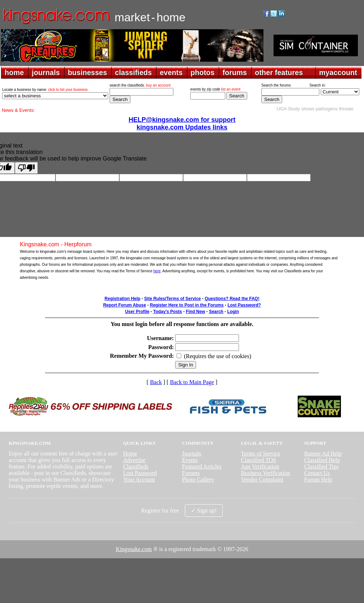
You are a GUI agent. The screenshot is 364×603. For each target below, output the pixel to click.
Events (190, 460)
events (171, 72)
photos (203, 72)
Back (156, 382)
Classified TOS (259, 460)
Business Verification (266, 473)
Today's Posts (168, 312)
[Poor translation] (26, 168)
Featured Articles (202, 466)
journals (46, 72)
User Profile (137, 312)
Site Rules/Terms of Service (172, 299)
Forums (191, 473)
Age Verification (260, 466)
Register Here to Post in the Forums (187, 305)
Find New (196, 312)
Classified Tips (321, 466)
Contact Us (317, 473)
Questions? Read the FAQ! (232, 299)
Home (130, 454)
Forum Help (318, 479)
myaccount (338, 72)
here (157, 271)
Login (233, 312)
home (14, 72)
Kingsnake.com (134, 549)
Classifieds (136, 466)
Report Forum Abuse (125, 305)
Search (216, 312)
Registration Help (122, 299)
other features (279, 72)
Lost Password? (244, 305)
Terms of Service (261, 454)
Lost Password (140, 473)
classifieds (133, 72)
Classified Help (322, 460)
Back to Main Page (192, 382)
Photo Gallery (198, 479)
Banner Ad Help (323, 454)
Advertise (134, 460)
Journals (192, 454)
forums (235, 72)
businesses (87, 72)
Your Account (139, 479)
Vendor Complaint (262, 479)
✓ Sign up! (204, 510)
